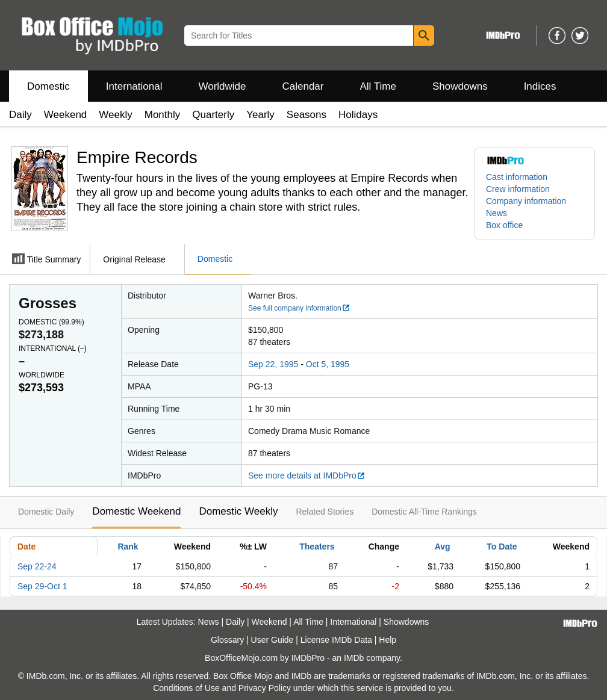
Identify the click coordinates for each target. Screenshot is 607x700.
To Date (502, 547)
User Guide (272, 640)
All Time (378, 86)
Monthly (163, 115)
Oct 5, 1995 (328, 364)
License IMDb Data (336, 640)
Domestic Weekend (136, 511)
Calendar (303, 86)
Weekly (115, 115)
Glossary (227, 640)
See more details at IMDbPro (307, 475)
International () (53, 348)
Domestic (48, 86)
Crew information (518, 189)
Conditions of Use (186, 688)
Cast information (517, 177)
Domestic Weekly (238, 511)
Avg (443, 547)
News (496, 213)
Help (388, 640)
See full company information (299, 308)
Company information (526, 201)
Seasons (307, 115)
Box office (504, 225)
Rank (128, 547)
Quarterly (213, 115)
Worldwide (222, 86)
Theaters (317, 547)
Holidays (358, 115)
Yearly (260, 115)
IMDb (354, 658)
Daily (20, 115)
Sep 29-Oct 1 (42, 586)
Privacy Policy (265, 688)
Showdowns (460, 86)
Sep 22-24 (37, 566)
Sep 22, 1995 (273, 364)
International (134, 86)
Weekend (66, 115)
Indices (540, 86)
